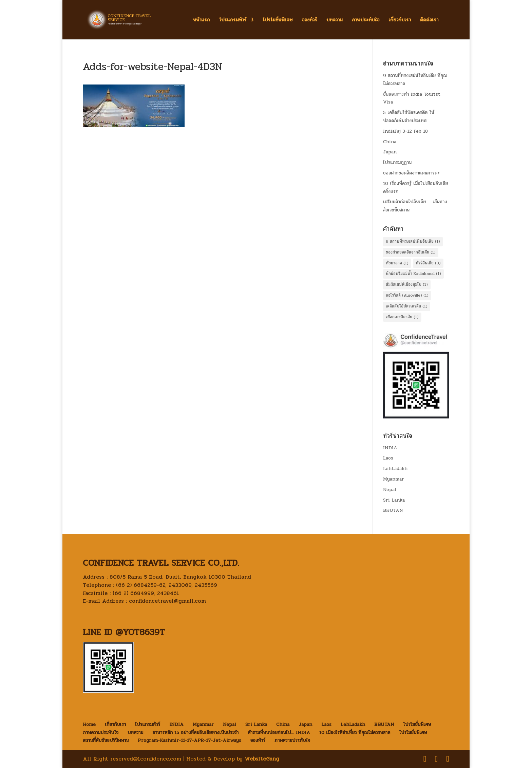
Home (89, 724)
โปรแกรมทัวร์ (233, 21)
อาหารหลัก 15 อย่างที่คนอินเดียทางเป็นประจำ (195, 733)
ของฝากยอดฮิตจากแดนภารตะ (411, 173)
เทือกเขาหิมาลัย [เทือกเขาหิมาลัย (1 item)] (402, 317)
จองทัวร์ (309, 21)
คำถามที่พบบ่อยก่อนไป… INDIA (279, 733)
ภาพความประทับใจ (101, 733)
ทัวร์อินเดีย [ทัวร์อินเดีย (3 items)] (428, 263)
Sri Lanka (394, 500)
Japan (390, 152)
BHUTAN (393, 510)
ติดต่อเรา (429, 21)
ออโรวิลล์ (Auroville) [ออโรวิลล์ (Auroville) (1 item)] (407, 295)
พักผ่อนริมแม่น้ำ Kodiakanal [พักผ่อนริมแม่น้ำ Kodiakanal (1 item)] (413, 274)
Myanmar (394, 479)
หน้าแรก (202, 21)
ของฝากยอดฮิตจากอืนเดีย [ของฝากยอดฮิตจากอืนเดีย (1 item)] (411, 252)
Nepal (390, 490)
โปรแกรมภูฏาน (397, 162)
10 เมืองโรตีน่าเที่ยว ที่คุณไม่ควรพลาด (355, 733)
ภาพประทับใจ (366, 21)
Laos (388, 458)
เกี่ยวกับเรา (400, 21)
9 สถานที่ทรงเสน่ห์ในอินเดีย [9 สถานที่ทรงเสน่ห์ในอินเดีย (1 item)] (413, 241)
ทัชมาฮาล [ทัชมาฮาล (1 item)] (397, 263)
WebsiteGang (262, 759)
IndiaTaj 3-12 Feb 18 (405, 131)
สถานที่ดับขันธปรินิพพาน (106, 740)
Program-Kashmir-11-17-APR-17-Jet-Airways (189, 740)
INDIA (390, 448)
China (390, 142)
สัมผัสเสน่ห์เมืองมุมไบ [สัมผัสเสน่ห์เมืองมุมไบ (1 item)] (407, 284)
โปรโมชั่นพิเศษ (278, 21)
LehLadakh (395, 469)
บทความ (335, 21)
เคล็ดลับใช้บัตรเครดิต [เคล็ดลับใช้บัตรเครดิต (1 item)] (407, 306)
